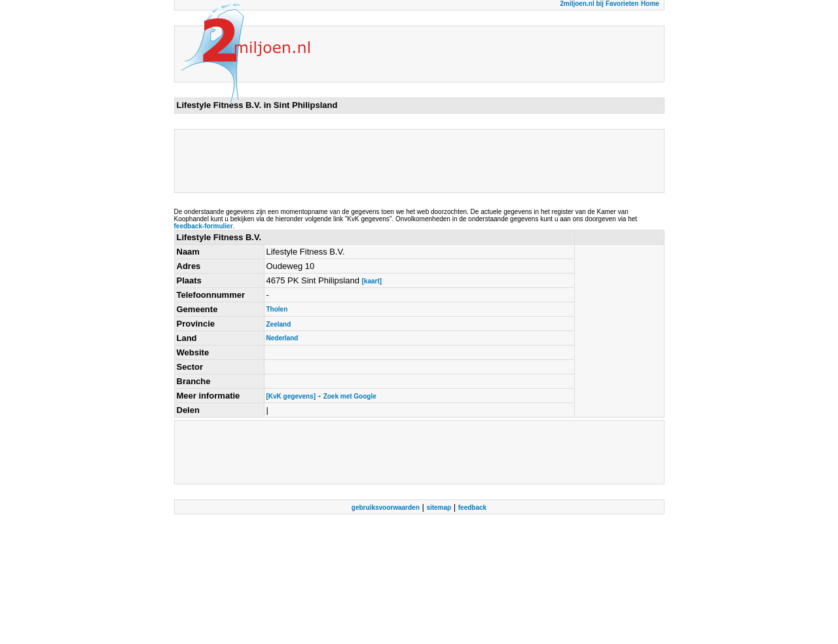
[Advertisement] (415, 161)
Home (650, 4)
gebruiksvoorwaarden (386, 508)
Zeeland (279, 324)
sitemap (439, 508)
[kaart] (372, 281)
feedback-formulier (204, 226)
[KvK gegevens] (291, 396)
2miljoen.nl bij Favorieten (599, 4)
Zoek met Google (350, 396)
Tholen (277, 309)
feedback (472, 508)
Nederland (282, 338)
